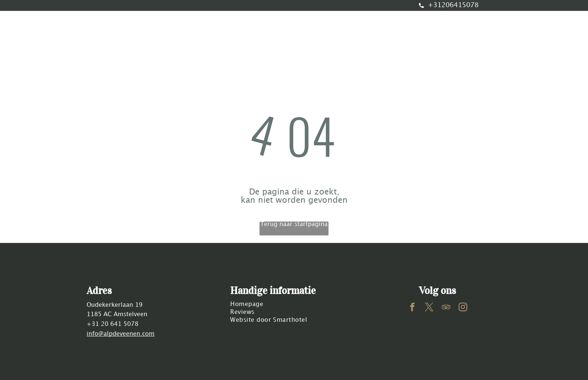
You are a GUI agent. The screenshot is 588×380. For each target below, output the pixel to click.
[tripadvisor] (446, 308)
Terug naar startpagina (294, 224)
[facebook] (412, 308)
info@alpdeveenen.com (121, 334)
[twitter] (429, 308)
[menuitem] (137, 41)
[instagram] (463, 308)
